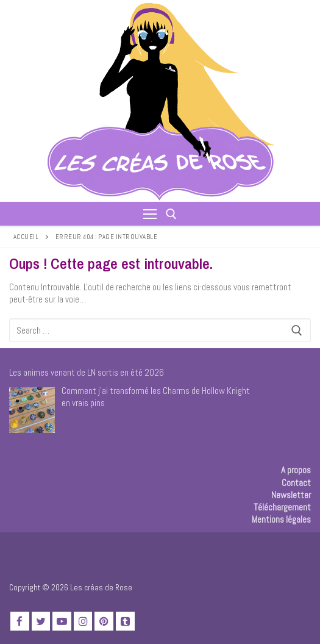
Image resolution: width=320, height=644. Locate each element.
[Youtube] (62, 621)
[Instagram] (83, 621)
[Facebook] (20, 621)
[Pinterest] (104, 621)
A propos (296, 470)
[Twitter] (41, 621)
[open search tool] (171, 214)
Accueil (26, 237)
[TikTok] (125, 621)
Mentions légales (281, 519)
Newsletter (291, 495)
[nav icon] (150, 214)
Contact (296, 483)
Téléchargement (282, 507)
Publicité (25, 558)
